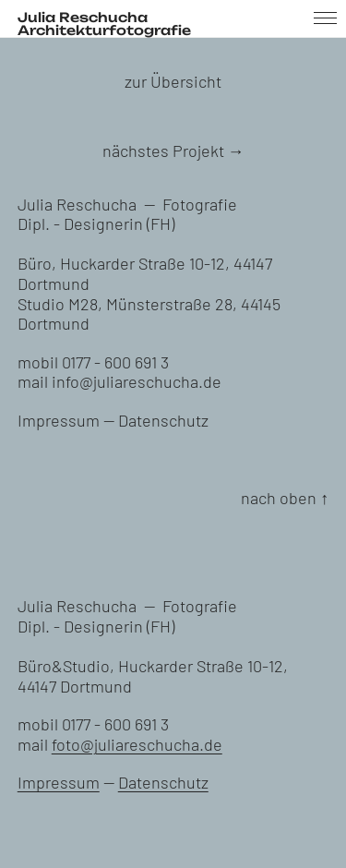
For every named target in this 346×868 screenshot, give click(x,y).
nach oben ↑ (285, 498)
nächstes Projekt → (173, 151)
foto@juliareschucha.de (137, 744)
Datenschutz (163, 420)
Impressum (59, 420)
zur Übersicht (173, 81)
